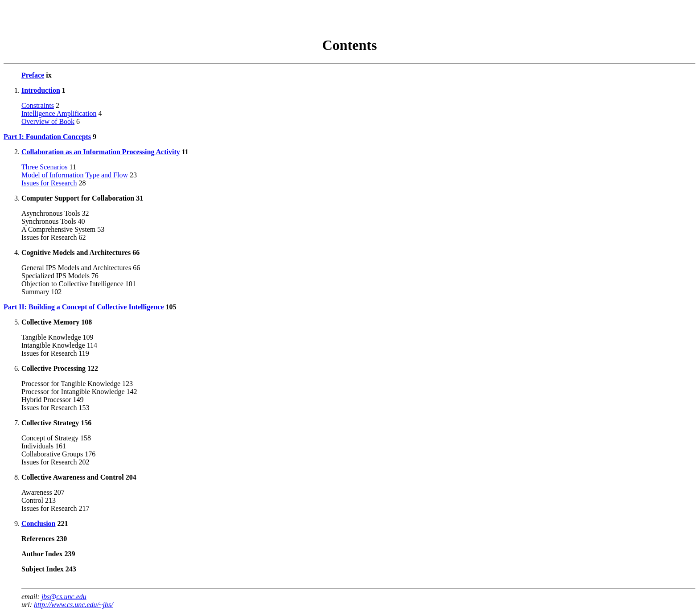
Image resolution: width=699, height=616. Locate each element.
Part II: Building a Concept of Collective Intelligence (84, 307)
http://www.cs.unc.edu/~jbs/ (74, 605)
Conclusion (38, 524)
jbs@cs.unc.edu (64, 597)
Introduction (41, 90)
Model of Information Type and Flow (75, 175)
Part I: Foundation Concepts (47, 137)
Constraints (38, 105)
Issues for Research (49, 183)
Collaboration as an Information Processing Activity (101, 152)
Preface (33, 75)
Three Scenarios (45, 167)
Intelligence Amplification (59, 113)
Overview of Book (48, 121)
